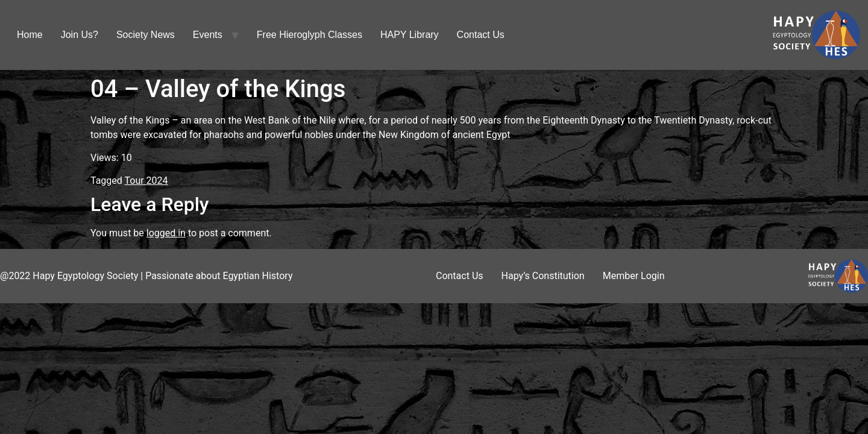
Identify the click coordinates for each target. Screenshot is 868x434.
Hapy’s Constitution (543, 276)
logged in (166, 233)
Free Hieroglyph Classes (310, 35)
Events (208, 35)
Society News (146, 35)
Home (30, 35)
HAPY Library (410, 35)
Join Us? (80, 35)
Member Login (634, 276)
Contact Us (481, 35)
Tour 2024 (146, 181)
